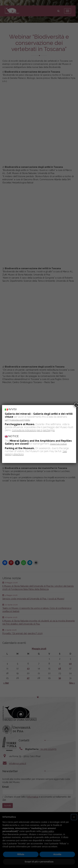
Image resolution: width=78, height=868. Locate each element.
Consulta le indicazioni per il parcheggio (33, 430)
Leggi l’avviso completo (17, 420)
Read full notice (58, 444)
